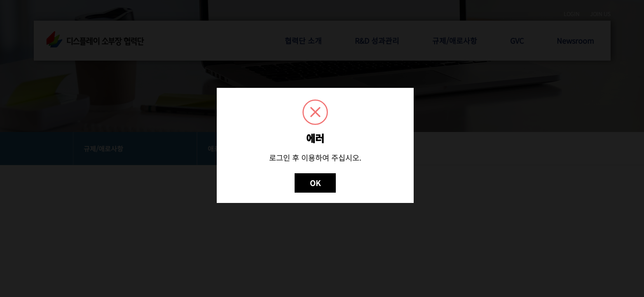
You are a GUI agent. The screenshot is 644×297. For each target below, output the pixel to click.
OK (315, 183)
